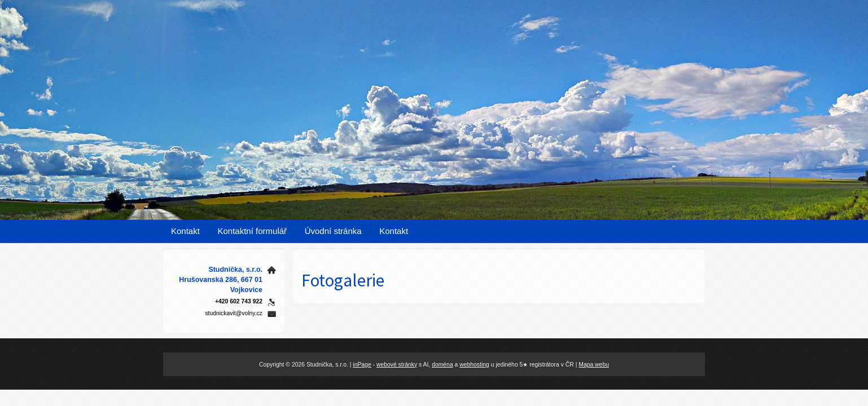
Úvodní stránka (333, 231)
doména (442, 365)
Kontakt (185, 231)
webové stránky (397, 365)
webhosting (474, 365)
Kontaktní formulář (253, 231)
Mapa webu (594, 365)
